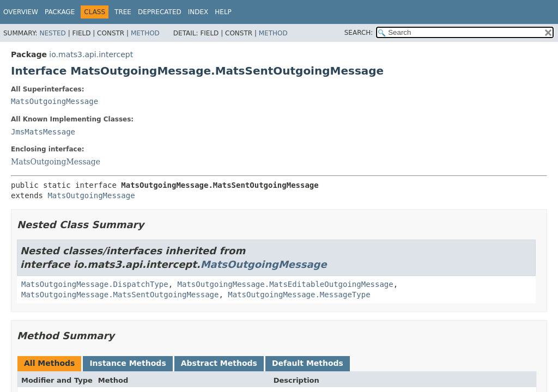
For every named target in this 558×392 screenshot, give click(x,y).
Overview (21, 12)
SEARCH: (359, 33)
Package (60, 12)
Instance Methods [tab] (128, 363)
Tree (123, 12)
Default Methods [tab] (308, 363)
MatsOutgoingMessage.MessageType (299, 295)
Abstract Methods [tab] (219, 363)
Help (223, 12)
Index (198, 12)
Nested (52, 33)
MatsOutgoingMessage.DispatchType (95, 284)
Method (145, 33)
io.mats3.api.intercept (91, 54)
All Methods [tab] (49, 363)
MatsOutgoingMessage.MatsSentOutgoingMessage (120, 295)
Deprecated (160, 12)
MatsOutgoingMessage (54, 101)
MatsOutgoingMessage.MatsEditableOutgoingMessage (286, 284)
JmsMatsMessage (43, 132)
